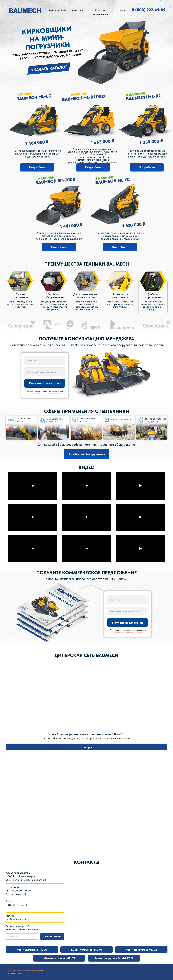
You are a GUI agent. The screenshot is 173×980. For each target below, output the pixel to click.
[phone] (45, 372)
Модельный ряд (58, 10)
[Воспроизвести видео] (33, 486)
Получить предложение (128, 623)
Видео (122, 10)
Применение (77, 10)
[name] (45, 360)
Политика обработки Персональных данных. (26, 970)
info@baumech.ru (16, 919)
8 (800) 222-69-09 (149, 10)
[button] (86, 454)
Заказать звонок (52, 937)
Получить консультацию (45, 383)
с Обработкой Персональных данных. (45, 393)
